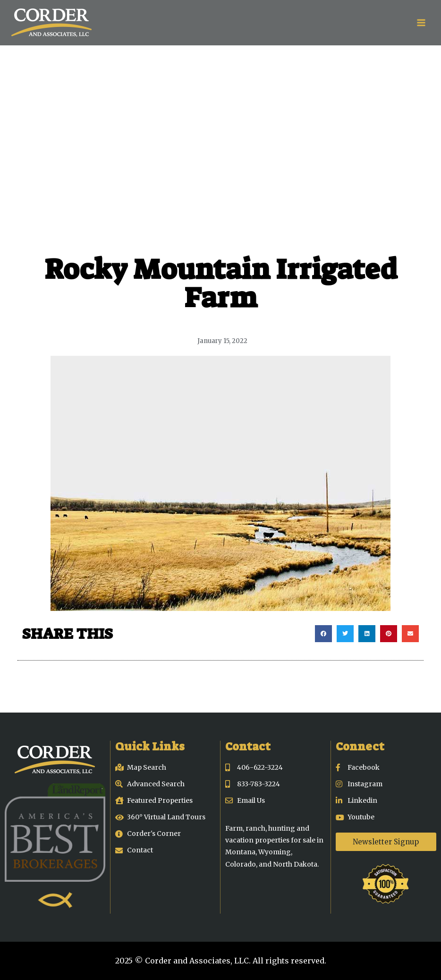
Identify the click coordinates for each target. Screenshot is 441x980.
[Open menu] (421, 22)
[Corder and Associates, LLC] (51, 23)
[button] (323, 634)
